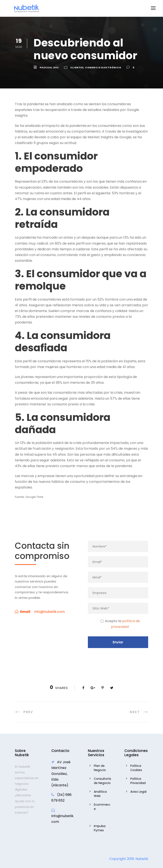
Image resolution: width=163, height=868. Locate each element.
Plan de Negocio (100, 768)
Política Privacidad (138, 781)
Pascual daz (49, 67)
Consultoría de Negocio (102, 781)
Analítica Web (100, 794)
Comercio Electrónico (103, 67)
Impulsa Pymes (100, 828)
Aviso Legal (138, 792)
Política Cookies (136, 768)
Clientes (77, 67)
